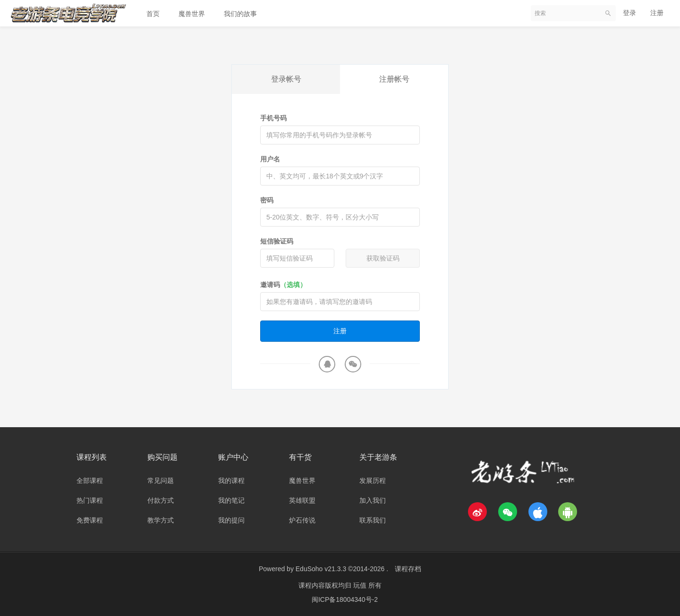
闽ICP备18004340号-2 (345, 599)
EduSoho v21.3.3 (321, 569)
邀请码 (283, 285)
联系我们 (373, 520)
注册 (657, 13)
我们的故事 (240, 14)
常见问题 (161, 481)
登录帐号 (286, 79)
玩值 (361, 585)
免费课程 (90, 520)
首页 (153, 14)
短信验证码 (277, 241)
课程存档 (408, 569)
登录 (629, 13)
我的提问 (231, 520)
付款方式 (161, 500)
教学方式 (161, 520)
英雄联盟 (302, 500)
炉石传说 (302, 520)
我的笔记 (231, 500)
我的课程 (231, 481)
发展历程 (373, 481)
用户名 (270, 159)
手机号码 (273, 118)
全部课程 (90, 481)
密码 (267, 200)
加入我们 (373, 500)
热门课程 (90, 500)
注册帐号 (394, 79)
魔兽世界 (192, 14)
